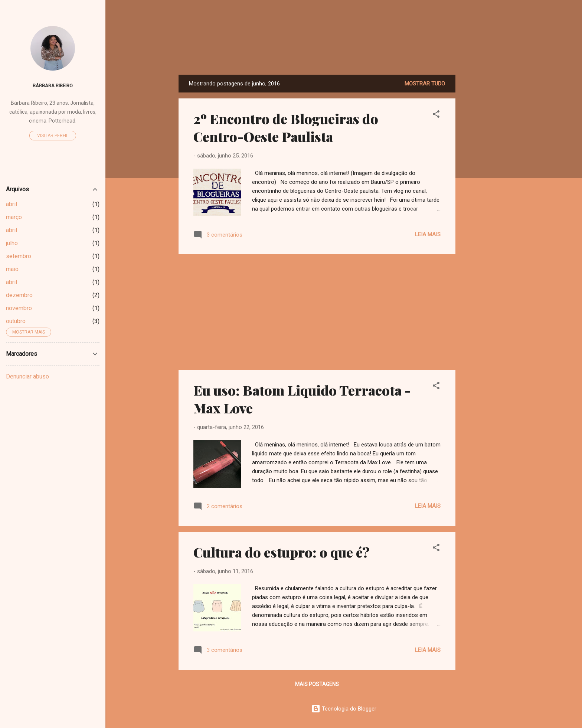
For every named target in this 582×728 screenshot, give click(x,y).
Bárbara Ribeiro (53, 85)
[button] (436, 115)
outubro (16, 321)
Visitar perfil (53, 136)
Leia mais (428, 234)
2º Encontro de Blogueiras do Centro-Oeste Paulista (286, 127)
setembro (19, 256)
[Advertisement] (485, 186)
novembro (19, 308)
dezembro (19, 295)
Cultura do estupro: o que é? (282, 552)
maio (12, 269)
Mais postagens (317, 684)
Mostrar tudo (425, 84)
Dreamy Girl (344, 52)
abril (12, 204)
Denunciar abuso (27, 376)
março (14, 217)
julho (12, 243)
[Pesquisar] (504, 20)
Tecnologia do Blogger (344, 709)
